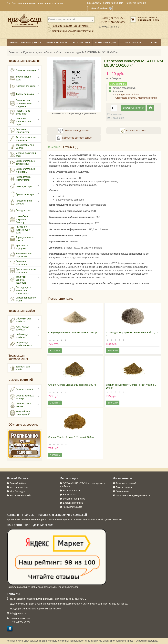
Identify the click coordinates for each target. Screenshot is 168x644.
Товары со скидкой (126, 483)
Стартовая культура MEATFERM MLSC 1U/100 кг (87, 53)
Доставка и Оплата (113, 3)
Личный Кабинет (19, 483)
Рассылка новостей (20, 495)
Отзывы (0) (71, 147)
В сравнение (117, 118)
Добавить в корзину (133, 108)
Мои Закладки (17, 491)
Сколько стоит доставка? (74, 131)
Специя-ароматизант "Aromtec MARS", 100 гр (73, 332)
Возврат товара (124, 487)
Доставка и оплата (73, 503)
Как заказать (94, 3)
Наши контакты (71, 495)
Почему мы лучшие (136, 3)
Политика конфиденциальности (133, 495)
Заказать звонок (109, 27)
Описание (54, 147)
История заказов (19, 487)
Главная (14, 53)
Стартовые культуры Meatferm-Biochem (136, 98)
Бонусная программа (74, 499)
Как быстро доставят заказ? (74, 138)
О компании (122, 491)
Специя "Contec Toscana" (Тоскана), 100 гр (71, 437)
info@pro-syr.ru (18, 614)
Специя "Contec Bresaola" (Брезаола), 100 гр (72, 385)
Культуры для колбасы (38, 53)
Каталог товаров (72, 490)
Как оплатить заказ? (134, 131)
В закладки (116, 115)
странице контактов (117, 604)
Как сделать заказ (72, 507)
